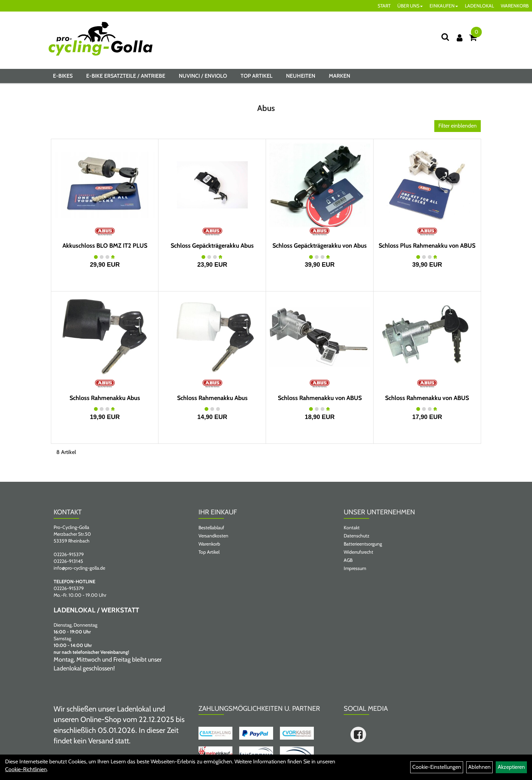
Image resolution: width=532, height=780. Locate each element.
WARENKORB (515, 6)
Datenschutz (357, 536)
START (384, 6)
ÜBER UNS (410, 6)
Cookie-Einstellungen (437, 767)
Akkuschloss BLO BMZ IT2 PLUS (105, 246)
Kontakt (352, 528)
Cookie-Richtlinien (26, 769)
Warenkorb (209, 544)
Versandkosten (213, 536)
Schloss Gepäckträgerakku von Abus (320, 246)
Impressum (355, 568)
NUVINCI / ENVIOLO (203, 76)
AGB (348, 560)
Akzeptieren (511, 767)
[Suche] (445, 37)
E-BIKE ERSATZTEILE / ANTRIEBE (126, 76)
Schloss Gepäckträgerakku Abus (212, 246)
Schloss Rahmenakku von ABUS (320, 398)
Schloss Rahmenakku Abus (105, 398)
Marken (339, 76)
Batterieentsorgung (363, 544)
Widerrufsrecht (358, 552)
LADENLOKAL (479, 6)
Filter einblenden (458, 126)
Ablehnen (479, 767)
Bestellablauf (211, 528)
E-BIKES (63, 76)
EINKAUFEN (444, 6)
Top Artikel (256, 76)
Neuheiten (301, 76)
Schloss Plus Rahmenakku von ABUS (427, 246)
